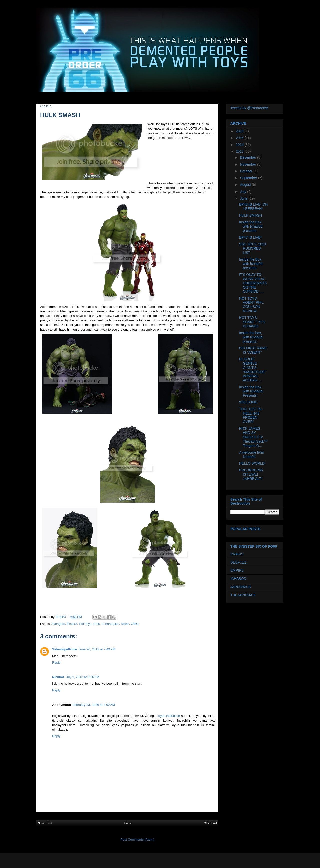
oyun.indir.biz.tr (169, 716)
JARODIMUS (241, 587)
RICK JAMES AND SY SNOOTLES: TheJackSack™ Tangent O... (253, 437)
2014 (240, 145)
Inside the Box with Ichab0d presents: (251, 226)
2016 (240, 131)
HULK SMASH (251, 215)
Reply (56, 663)
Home (128, 823)
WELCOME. (249, 402)
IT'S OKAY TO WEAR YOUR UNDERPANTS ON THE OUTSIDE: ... (253, 283)
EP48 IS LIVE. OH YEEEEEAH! (253, 206)
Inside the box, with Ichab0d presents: (251, 337)
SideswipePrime (65, 649)
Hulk (97, 624)
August (246, 185)
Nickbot (58, 677)
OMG (135, 624)
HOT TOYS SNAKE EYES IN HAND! (252, 322)
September (249, 178)
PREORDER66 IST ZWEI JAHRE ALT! (251, 474)
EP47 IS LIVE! (250, 237)
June (244, 198)
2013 (240, 151)
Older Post (210, 823)
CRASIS (237, 554)
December (248, 157)
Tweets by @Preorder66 (249, 108)
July (244, 192)
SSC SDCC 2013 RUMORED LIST (253, 248)
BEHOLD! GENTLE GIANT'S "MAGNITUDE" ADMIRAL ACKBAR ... (253, 370)
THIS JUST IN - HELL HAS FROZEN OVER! (251, 415)
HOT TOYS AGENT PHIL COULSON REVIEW (251, 305)
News (125, 624)
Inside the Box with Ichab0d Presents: (251, 391)
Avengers (58, 624)
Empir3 (72, 624)
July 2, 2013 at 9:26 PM (83, 677)
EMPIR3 (237, 570)
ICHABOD (238, 579)
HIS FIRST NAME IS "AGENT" (253, 350)
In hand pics (110, 624)
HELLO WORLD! (252, 463)
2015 (240, 138)
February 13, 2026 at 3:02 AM (94, 705)
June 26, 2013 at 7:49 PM (97, 649)
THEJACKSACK (243, 595)
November (248, 164)
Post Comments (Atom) (137, 840)
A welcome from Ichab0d (252, 454)
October (247, 171)
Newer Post (45, 823)
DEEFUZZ (239, 562)
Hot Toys (85, 624)
